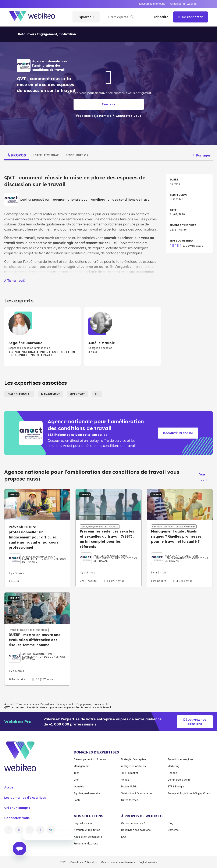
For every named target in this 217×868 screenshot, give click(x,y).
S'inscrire (161, 17)
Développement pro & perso (90, 759)
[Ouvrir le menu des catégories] (86, 17)
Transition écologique (180, 759)
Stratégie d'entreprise (133, 759)
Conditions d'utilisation (84, 862)
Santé (77, 800)
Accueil (9, 704)
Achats (125, 780)
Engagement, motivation (91, 704)
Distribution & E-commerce (136, 793)
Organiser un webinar (184, 4)
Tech (77, 773)
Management (65, 704)
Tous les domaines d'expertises (35, 704)
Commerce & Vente (179, 780)
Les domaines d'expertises (25, 798)
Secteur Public (129, 787)
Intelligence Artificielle (134, 766)
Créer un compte (17, 808)
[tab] (17, 155)
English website (148, 862)
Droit (77, 780)
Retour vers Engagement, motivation (46, 34)
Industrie (79, 787)
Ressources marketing (151, 4)
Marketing (173, 766)
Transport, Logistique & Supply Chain (189, 793)
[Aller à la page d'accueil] (36, 17)
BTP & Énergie (176, 787)
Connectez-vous (17, 818)
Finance (172, 773)
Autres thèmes (129, 800)
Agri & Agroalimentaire (87, 793)
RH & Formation (130, 773)
